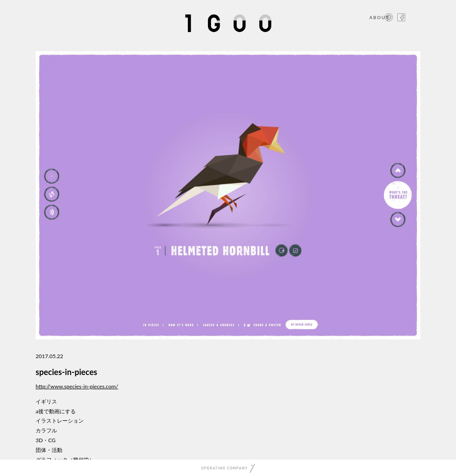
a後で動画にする (56, 411)
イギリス (46, 401)
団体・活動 (49, 450)
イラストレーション (60, 421)
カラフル (46, 430)
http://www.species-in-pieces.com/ (77, 386)
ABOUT (379, 17)
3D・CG (46, 440)
